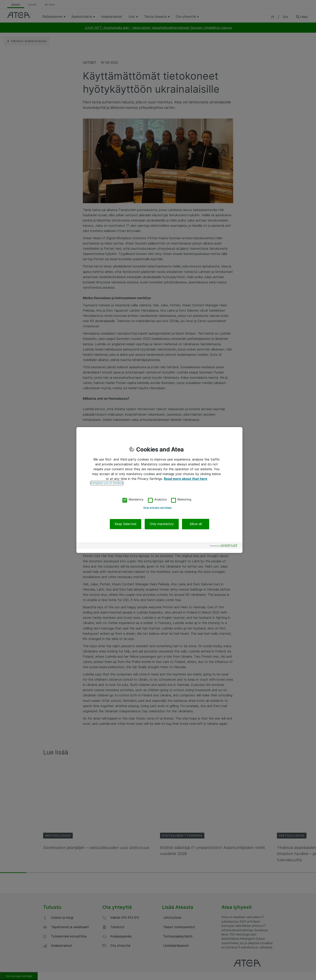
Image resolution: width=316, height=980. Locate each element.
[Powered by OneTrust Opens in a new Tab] (225, 546)
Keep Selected (126, 524)
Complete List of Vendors (107, 483)
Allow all (196, 524)
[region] (159, 490)
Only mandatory (162, 524)
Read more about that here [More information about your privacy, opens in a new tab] (186, 479)
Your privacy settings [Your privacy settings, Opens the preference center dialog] (157, 508)
